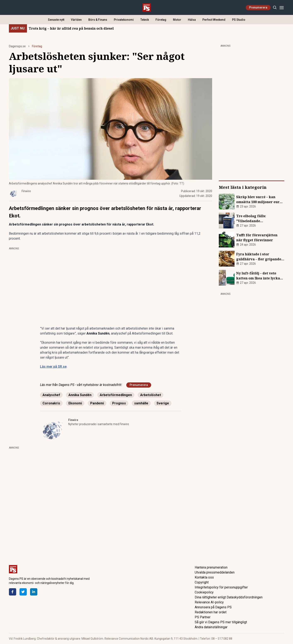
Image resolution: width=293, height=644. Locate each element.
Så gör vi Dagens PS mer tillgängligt (221, 622)
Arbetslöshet (151, 395)
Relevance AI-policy (209, 602)
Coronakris (51, 403)
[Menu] (282, 8)
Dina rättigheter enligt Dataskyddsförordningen (229, 597)
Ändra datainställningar (211, 627)
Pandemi (97, 403)
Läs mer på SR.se (53, 367)
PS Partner (203, 617)
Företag (161, 20)
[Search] (275, 8)
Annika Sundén (80, 395)
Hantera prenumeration (211, 567)
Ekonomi (75, 403)
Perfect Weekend (214, 20)
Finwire (73, 420)
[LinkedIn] (34, 592)
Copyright (202, 582)
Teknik (145, 20)
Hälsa (192, 20)
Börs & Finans (98, 20)
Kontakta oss (204, 577)
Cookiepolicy (204, 592)
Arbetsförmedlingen (116, 395)
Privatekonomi (124, 20)
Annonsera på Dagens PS (213, 607)
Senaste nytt (56, 20)
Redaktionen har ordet (211, 612)
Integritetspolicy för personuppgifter (221, 587)
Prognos (119, 403)
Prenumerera (258, 7)
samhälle (141, 403)
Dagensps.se (17, 46)
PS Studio (239, 20)
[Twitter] (23, 592)
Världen (76, 20)
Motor (177, 20)
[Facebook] (13, 592)
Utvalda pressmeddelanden (215, 572)
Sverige (163, 403)
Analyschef (51, 395)
